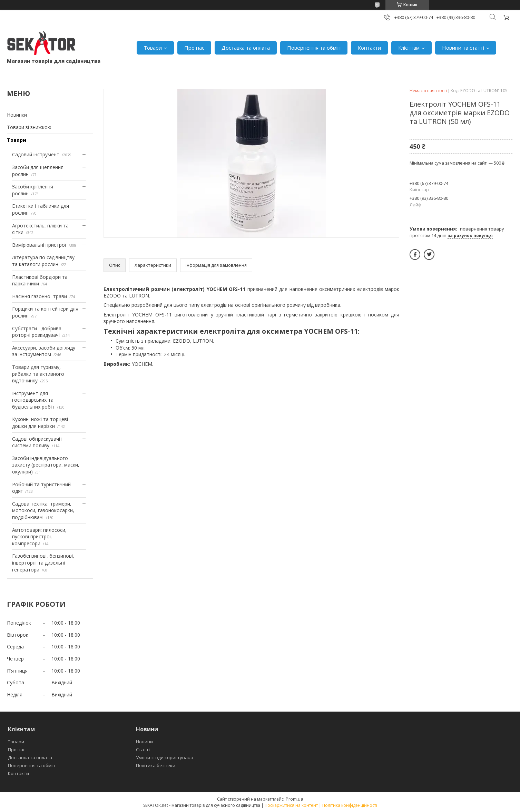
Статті (143, 750)
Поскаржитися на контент (291, 805)
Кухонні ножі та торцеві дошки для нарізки (40, 423)
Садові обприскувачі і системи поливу (37, 442)
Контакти (369, 48)
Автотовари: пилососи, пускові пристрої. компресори (39, 537)
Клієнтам (409, 48)
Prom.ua (295, 799)
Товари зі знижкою (29, 127)
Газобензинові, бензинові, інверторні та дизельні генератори (43, 562)
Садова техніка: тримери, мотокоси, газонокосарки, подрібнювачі (43, 510)
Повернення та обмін (314, 48)
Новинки (17, 115)
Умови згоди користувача (165, 757)
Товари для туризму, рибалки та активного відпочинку (38, 374)
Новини (144, 742)
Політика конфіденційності (350, 805)
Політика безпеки (156, 765)
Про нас (194, 48)
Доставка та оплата (246, 48)
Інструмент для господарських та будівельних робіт (33, 400)
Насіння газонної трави (40, 296)
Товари (153, 48)
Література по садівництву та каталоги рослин (43, 261)
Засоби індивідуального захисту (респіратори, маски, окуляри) (46, 465)
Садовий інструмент (36, 154)
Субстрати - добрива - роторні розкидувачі (38, 332)
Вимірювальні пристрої (39, 245)
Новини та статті (463, 48)
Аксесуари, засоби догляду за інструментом (44, 351)
